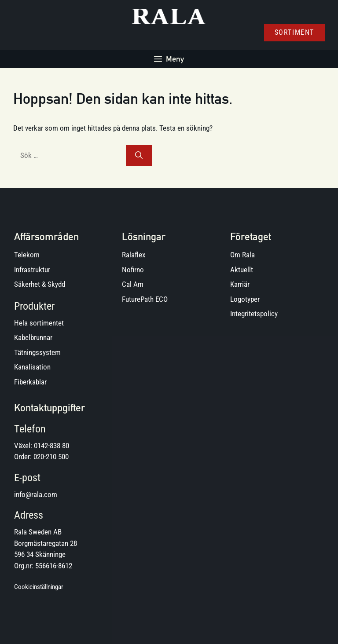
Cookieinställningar (39, 587)
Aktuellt (242, 270)
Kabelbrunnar (33, 337)
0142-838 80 (51, 446)
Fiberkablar (30, 382)
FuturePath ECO (145, 299)
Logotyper (245, 299)
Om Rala (242, 255)
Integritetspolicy (254, 314)
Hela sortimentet (39, 323)
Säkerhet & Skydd (40, 284)
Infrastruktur (32, 270)
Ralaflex (134, 255)
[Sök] (139, 156)
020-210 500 (51, 457)
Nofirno (133, 270)
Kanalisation (32, 367)
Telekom (27, 255)
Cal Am (133, 284)
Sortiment (294, 32)
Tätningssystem (37, 352)
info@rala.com (36, 494)
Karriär (240, 284)
